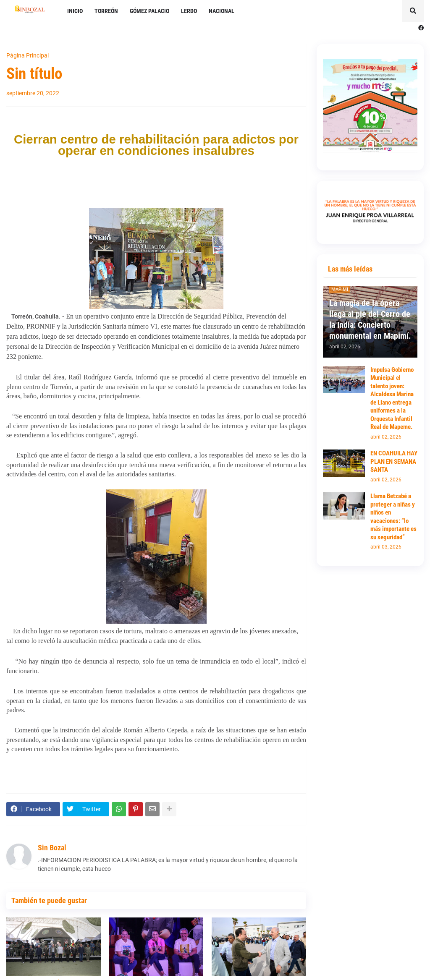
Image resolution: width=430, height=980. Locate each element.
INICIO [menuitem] (75, 11)
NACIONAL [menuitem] (222, 11)
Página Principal (28, 55)
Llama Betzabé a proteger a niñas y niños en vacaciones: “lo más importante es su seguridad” (393, 517)
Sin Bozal (52, 848)
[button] (413, 11)
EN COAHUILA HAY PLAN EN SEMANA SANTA (394, 461)
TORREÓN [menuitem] (106, 11)
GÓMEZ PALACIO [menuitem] (149, 11)
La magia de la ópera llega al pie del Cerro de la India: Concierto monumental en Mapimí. (370, 319)
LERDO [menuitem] (189, 11)
